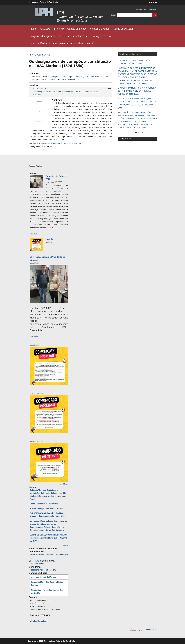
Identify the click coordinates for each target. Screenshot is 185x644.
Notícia (49, 239)
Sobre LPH (141, 9)
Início (33, 29)
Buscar (114, 15)
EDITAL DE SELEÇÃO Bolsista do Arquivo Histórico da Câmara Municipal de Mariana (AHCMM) (48, 538)
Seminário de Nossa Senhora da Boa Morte (47, 592)
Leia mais (34, 234)
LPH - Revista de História (73, 36)
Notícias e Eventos (99, 29)
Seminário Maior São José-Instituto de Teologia (48, 584)
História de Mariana (72, 143)
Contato (153, 9)
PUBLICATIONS (44, 55)
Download (34, 85)
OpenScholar (136, 630)
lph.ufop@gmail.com (39, 621)
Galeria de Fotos (76, 29)
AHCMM (45, 29)
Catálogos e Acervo (101, 36)
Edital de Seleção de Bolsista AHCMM (46, 509)
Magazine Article (37, 564)
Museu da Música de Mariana (45, 577)
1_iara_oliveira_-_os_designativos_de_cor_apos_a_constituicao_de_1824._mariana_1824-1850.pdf (66, 92)
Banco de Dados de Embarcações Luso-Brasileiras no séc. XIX (63, 43)
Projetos (58, 29)
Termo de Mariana (123, 29)
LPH (61, 12)
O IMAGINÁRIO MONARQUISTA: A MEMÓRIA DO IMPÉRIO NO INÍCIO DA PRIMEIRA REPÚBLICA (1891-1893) (137, 91)
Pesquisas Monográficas (42, 36)
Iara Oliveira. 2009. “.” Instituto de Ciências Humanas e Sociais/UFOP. (69, 78)
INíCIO (32, 55)
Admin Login (151, 629)
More (65, 546)
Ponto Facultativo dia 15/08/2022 (44, 504)
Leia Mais (63, 484)
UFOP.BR (153, 3)
